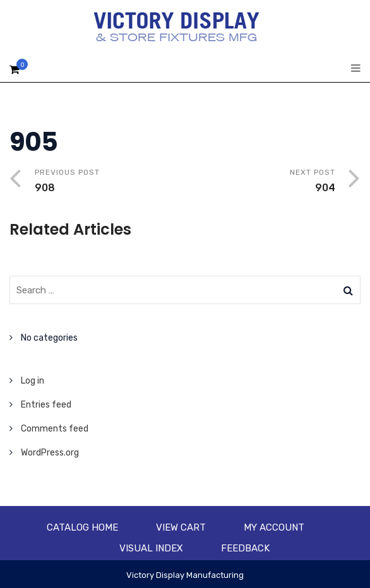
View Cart (181, 527)
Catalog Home (82, 527)
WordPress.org (50, 453)
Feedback (245, 548)
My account (274, 527)
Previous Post (110, 182)
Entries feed (46, 405)
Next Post (260, 182)
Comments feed (55, 429)
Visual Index (151, 548)
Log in (33, 381)
